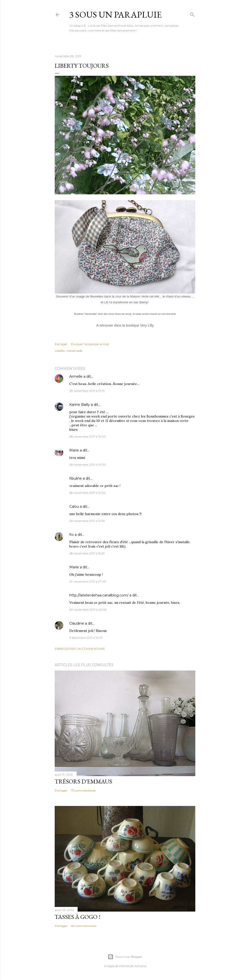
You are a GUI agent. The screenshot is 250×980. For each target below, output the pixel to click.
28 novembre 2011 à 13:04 (88, 493)
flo (72, 535)
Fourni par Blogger (125, 957)
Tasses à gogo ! (78, 917)
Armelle (76, 376)
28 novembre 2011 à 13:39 (87, 521)
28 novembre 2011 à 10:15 (87, 391)
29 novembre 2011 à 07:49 (88, 581)
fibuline (76, 478)
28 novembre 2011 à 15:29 (87, 553)
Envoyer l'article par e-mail (90, 344)
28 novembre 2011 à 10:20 (88, 436)
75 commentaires (83, 790)
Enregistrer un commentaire (80, 649)
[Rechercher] (192, 14)
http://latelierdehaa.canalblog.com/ (99, 595)
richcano (140, 966)
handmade (75, 351)
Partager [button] (61, 344)
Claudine (77, 623)
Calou (74, 507)
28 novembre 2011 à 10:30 (88, 465)
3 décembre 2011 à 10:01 (86, 638)
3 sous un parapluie (115, 15)
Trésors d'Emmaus (83, 781)
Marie (74, 450)
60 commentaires (84, 926)
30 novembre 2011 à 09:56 (88, 610)
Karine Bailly (80, 405)
